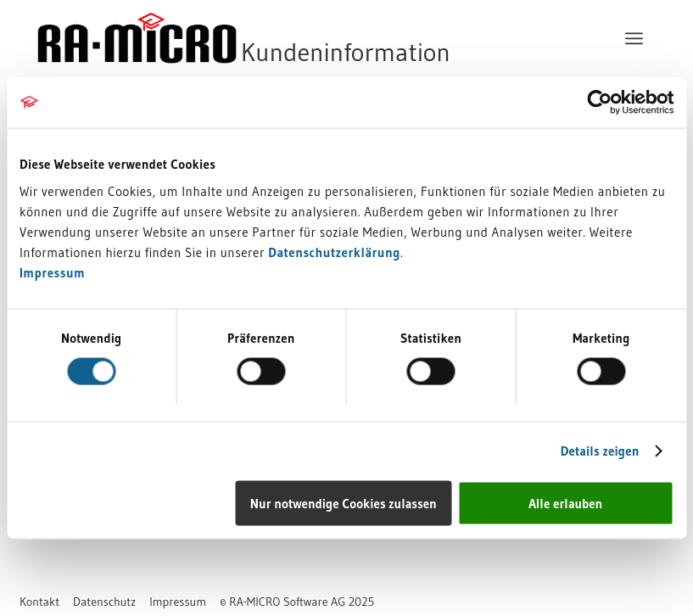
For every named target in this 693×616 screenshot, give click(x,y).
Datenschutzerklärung (334, 252)
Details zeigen (600, 451)
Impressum (52, 272)
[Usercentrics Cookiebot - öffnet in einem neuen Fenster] (599, 103)
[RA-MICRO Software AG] (313, 38)
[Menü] (634, 38)
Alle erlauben (565, 503)
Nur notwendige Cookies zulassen (344, 503)
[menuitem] (634, 38)
